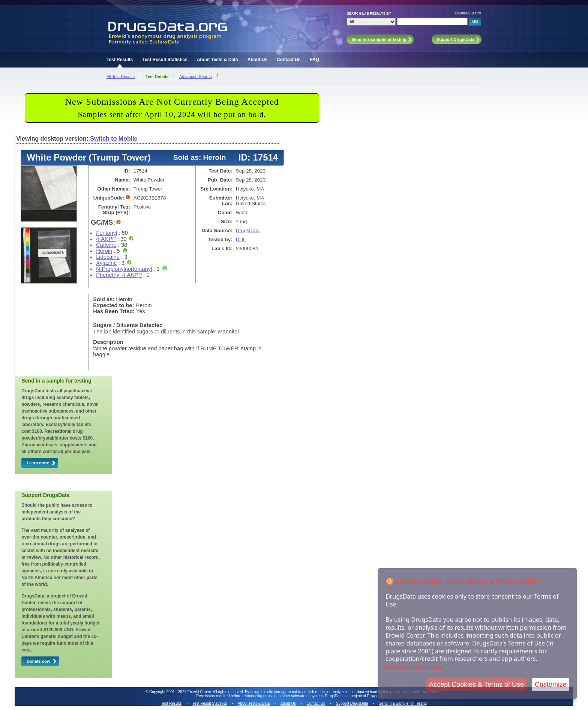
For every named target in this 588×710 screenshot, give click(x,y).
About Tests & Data (217, 60)
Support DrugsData (352, 703)
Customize (551, 684)
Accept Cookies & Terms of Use (476, 684)
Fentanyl (106, 233)
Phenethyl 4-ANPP (119, 275)
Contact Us (289, 60)
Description (108, 342)
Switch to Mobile (114, 139)
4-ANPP (106, 239)
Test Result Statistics (165, 60)
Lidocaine (108, 257)
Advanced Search (468, 13)
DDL (241, 239)
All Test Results (121, 77)
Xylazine (106, 263)
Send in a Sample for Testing (403, 703)
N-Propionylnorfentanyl (124, 269)
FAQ (314, 60)
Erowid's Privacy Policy (415, 666)
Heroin (104, 251)
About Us (257, 60)
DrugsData (248, 230)
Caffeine (106, 245)
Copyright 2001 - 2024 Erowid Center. (181, 692)
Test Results (120, 60)
